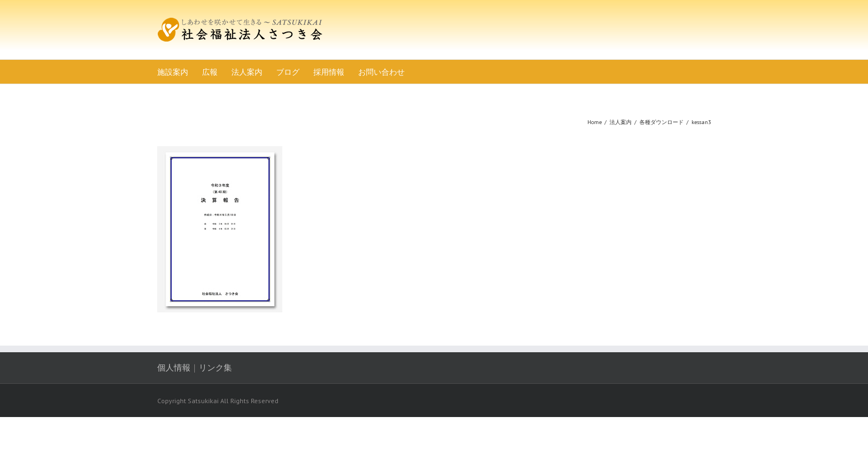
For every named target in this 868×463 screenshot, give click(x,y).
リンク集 (215, 367)
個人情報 (174, 367)
